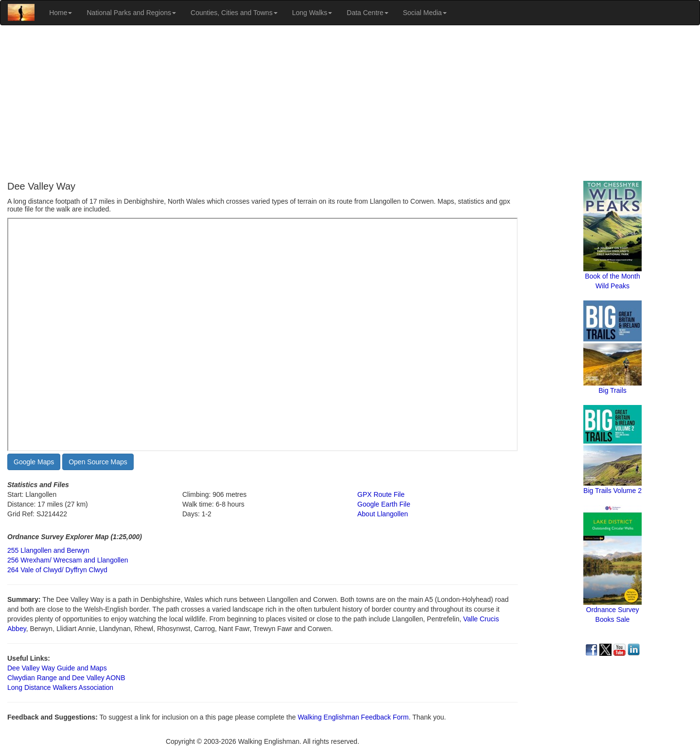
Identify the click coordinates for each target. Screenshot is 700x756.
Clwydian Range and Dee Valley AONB (66, 678)
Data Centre (367, 13)
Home (61, 13)
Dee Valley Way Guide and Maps (57, 668)
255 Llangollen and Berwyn (48, 550)
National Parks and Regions (131, 13)
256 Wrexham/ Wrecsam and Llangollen (68, 560)
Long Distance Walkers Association (60, 687)
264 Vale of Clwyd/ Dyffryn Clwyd (57, 570)
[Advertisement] (350, 103)
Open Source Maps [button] (98, 462)
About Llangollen (383, 514)
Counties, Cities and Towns (234, 13)
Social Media (425, 13)
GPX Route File (381, 494)
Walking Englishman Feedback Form (353, 717)
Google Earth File (384, 504)
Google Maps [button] (34, 462)
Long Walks (312, 13)
